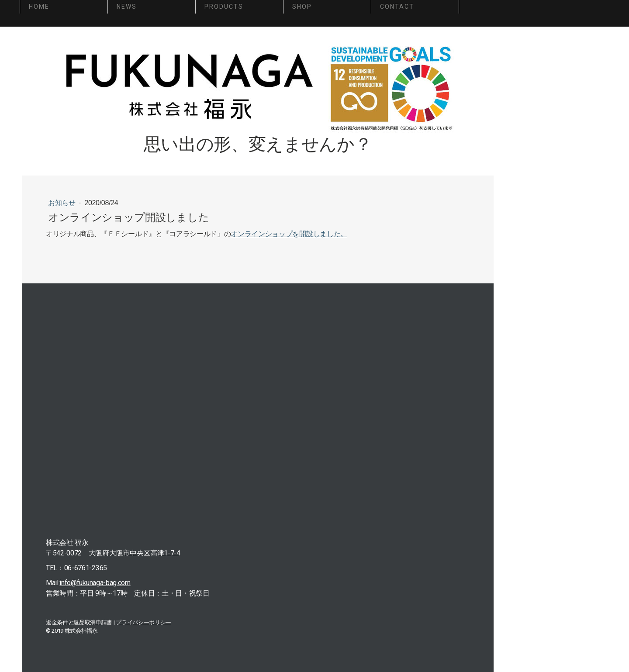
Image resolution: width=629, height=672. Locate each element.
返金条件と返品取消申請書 (79, 622)
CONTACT (397, 7)
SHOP (302, 7)
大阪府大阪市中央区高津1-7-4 (135, 553)
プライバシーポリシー (143, 622)
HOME (39, 7)
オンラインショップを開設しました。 (289, 234)
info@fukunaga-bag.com (95, 583)
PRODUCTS (224, 7)
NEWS (127, 7)
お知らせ (63, 203)
